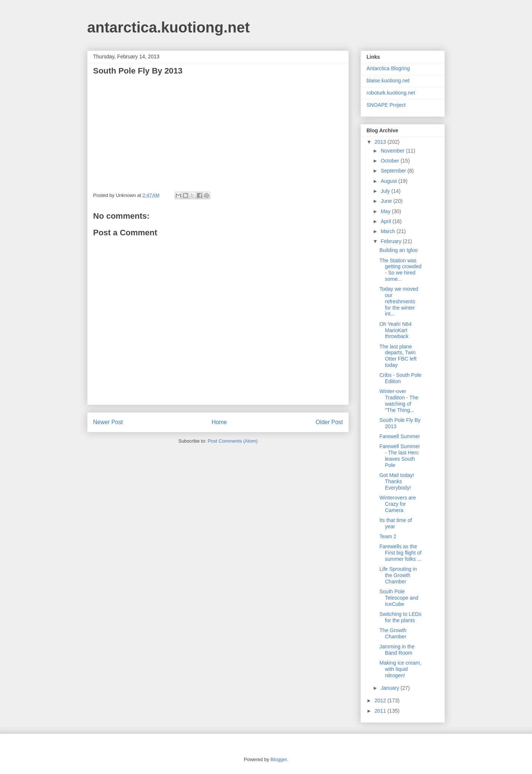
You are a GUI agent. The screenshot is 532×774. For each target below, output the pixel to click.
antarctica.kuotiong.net (168, 27)
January (391, 688)
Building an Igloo (399, 250)
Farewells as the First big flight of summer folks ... (400, 553)
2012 (381, 700)
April (386, 221)
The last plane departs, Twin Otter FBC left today (398, 356)
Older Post (329, 422)
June (387, 201)
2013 (381, 142)
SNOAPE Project (386, 105)
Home (219, 422)
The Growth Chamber (393, 633)
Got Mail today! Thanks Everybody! (397, 481)
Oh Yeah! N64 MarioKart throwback (395, 330)
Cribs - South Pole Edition (400, 378)
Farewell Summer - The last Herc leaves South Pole (400, 456)
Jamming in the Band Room (397, 650)
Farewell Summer (400, 436)
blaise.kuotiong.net (388, 81)
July (386, 191)
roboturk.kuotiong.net (391, 93)
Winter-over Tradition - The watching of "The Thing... (399, 400)
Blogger (279, 759)
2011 (381, 711)
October (391, 161)
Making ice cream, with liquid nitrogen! (400, 669)
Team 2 (388, 536)
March (388, 231)
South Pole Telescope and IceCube (399, 598)
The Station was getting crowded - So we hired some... (400, 270)
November (393, 151)
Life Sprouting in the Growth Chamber (398, 575)
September (394, 171)
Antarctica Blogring (388, 68)
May (386, 211)
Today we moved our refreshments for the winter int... (399, 301)
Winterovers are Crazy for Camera (398, 504)
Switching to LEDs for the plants (400, 617)
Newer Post (108, 422)
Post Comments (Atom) (233, 441)
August (389, 181)
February (392, 241)
